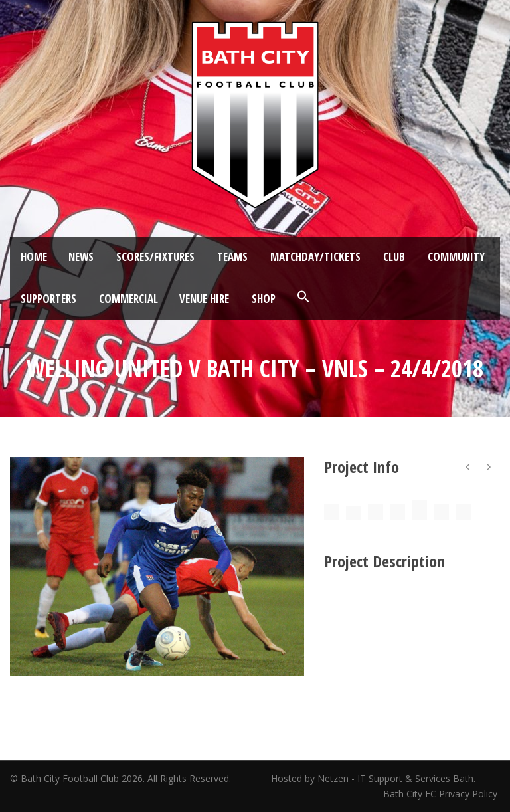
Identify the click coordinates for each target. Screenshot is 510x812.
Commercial (128, 299)
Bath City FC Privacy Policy (442, 794)
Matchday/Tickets (315, 257)
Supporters (48, 299)
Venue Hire (204, 299)
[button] (303, 297)
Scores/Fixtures (155, 257)
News (81, 257)
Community (456, 257)
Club (394, 257)
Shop (264, 299)
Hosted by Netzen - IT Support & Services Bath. (373, 778)
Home (34, 257)
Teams (232, 257)
